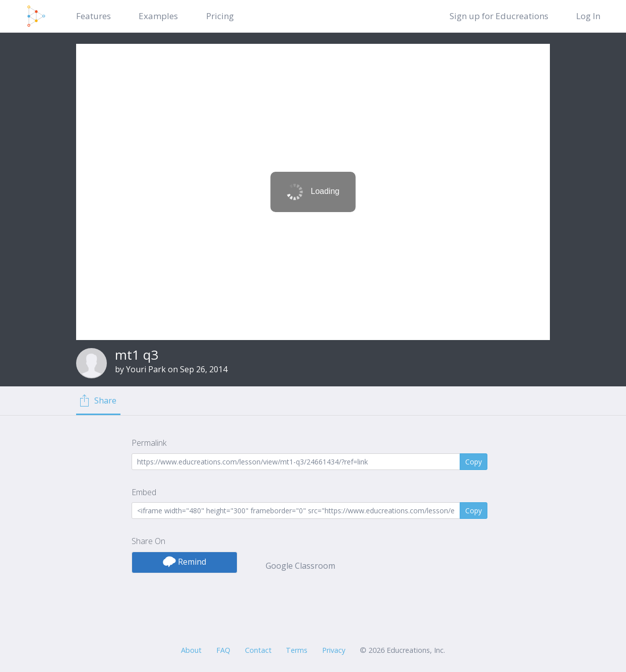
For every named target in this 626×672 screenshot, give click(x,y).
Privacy (334, 650)
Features (93, 16)
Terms (297, 650)
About (191, 650)
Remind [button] (184, 562)
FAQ (223, 650)
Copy (474, 462)
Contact (258, 650)
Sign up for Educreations (499, 16)
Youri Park (146, 369)
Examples (158, 16)
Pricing (220, 16)
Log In (588, 16)
